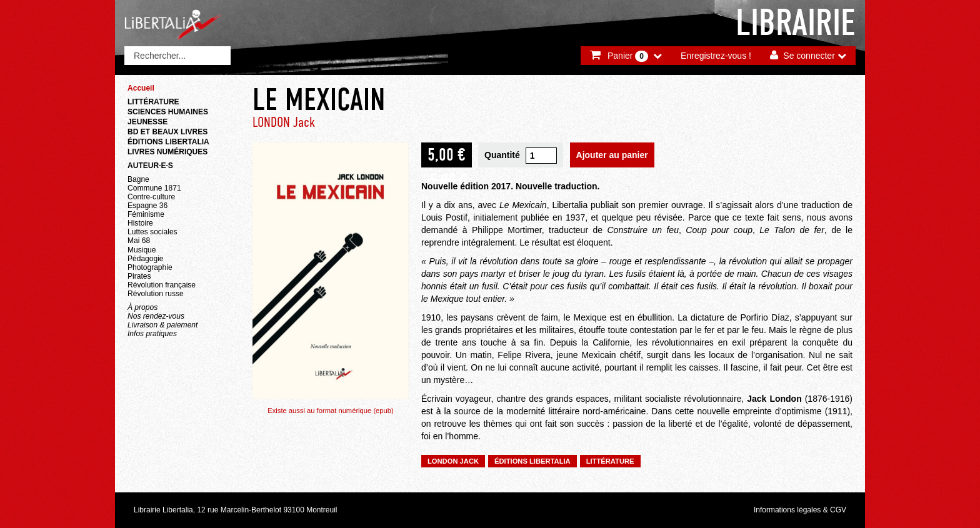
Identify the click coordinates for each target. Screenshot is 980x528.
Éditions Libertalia (168, 142)
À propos (142, 307)
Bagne (138, 179)
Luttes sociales (152, 232)
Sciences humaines (168, 112)
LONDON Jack (284, 122)
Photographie (150, 267)
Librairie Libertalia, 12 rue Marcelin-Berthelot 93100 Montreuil (236, 510)
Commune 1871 (154, 188)
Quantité (502, 155)
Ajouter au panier (612, 155)
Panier (628, 56)
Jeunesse (147, 122)
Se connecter (809, 56)
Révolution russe (156, 294)
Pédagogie (146, 259)
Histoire (140, 223)
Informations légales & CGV (800, 510)
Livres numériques (167, 152)
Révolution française (162, 285)
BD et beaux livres (167, 132)
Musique (142, 250)
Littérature (153, 102)
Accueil (141, 88)
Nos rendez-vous (156, 316)
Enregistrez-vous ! (716, 56)
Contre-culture (151, 197)
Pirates (139, 276)
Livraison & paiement (162, 325)
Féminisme (146, 214)
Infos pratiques (152, 334)
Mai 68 (139, 241)
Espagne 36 (147, 206)
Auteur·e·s (150, 166)
